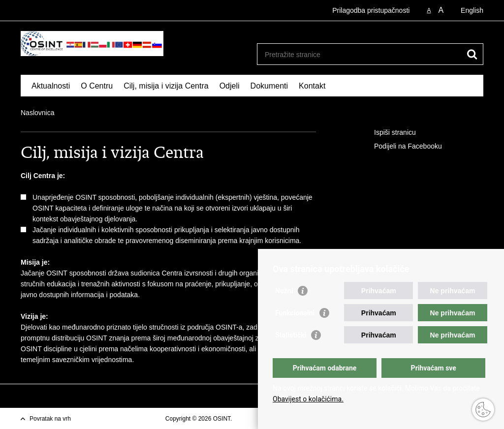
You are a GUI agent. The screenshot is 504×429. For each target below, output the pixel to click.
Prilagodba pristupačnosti (371, 10)
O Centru (97, 86)
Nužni (284, 291)
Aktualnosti (51, 86)
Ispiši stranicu (388, 133)
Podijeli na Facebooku (401, 147)
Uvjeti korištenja (255, 419)
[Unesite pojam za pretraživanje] (360, 54)
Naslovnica (37, 113)
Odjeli (230, 86)
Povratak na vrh (50, 419)
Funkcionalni (295, 313)
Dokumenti (269, 86)
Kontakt (312, 86)
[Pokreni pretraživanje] (472, 54)
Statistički (291, 335)
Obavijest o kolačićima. (308, 399)
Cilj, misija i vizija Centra (166, 86)
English (472, 10)
